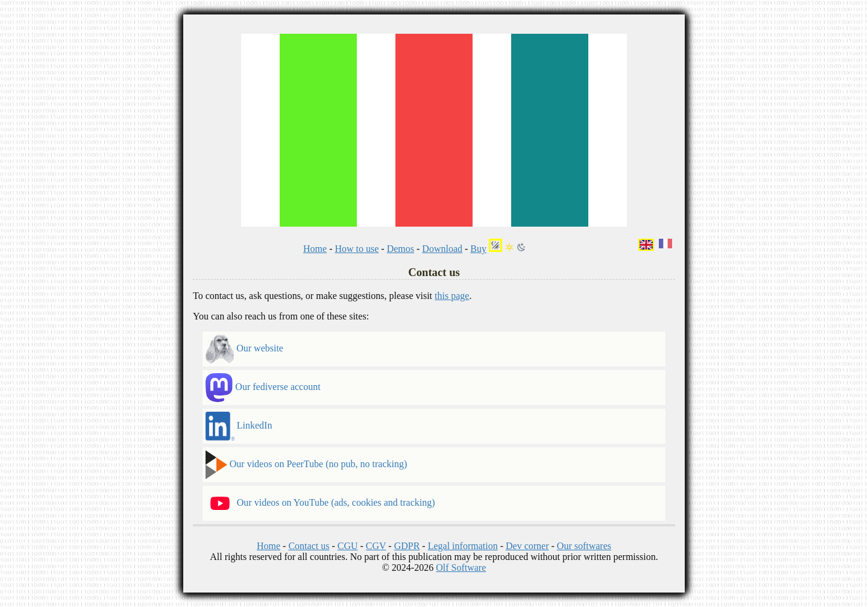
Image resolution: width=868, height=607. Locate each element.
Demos (401, 249)
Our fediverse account (263, 388)
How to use (357, 249)
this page (452, 296)
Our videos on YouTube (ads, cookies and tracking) (320, 503)
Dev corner (527, 546)
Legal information (463, 546)
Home (315, 249)
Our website (244, 349)
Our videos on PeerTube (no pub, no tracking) (306, 465)
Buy (478, 249)
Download (442, 249)
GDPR (407, 546)
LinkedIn (239, 426)
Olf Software (461, 568)
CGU (348, 546)
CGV (376, 546)
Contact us (309, 546)
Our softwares (584, 546)
